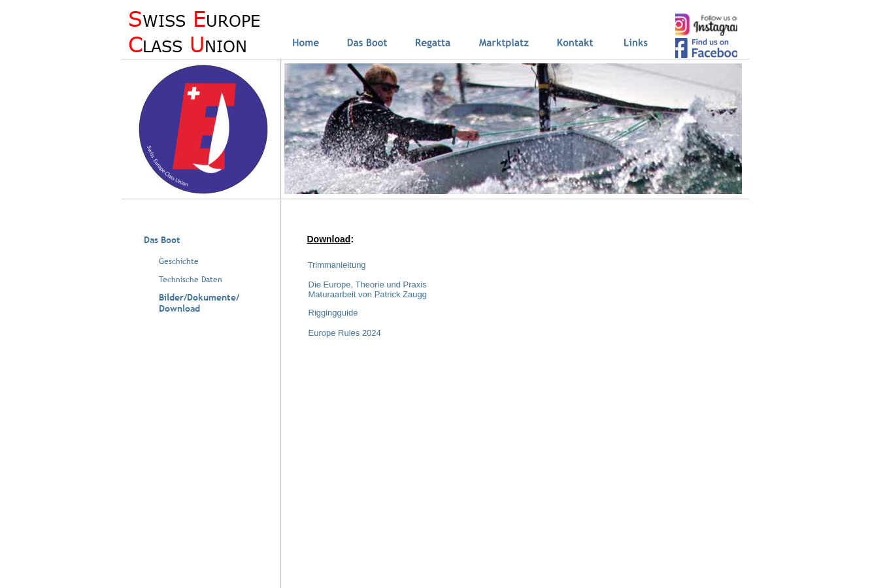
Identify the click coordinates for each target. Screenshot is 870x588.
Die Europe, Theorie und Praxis (368, 285)
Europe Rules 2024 (345, 333)
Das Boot (162, 240)
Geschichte (179, 261)
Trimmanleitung (337, 265)
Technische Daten (191, 280)
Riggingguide (333, 313)
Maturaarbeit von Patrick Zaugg (368, 294)
